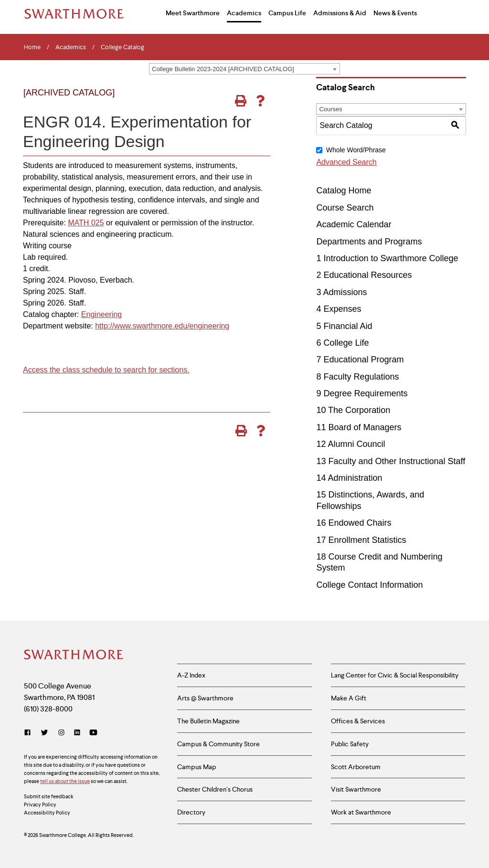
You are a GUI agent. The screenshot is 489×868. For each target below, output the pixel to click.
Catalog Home (344, 191)
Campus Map (197, 767)
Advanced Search (346, 162)
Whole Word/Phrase (356, 150)
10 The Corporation (353, 410)
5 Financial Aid (344, 326)
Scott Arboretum (356, 767)
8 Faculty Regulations (357, 377)
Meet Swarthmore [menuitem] (193, 13)
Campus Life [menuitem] (287, 13)
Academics (71, 47)
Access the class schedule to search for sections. (106, 370)
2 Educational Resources (364, 275)
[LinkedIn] (77, 733)
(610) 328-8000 (48, 709)
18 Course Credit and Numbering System (379, 562)
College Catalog (122, 47)
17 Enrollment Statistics (361, 540)
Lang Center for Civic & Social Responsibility (395, 675)
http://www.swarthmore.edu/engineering (162, 326)
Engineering (101, 314)
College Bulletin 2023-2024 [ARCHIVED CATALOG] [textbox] (223, 69)
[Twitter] (44, 733)
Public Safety (350, 744)
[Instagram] (61, 733)
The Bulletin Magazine (208, 721)
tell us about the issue (65, 781)
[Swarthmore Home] (74, 656)
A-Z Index (191, 675)
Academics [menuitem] (244, 13)
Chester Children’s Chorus (215, 789)
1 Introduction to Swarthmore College (387, 258)
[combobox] (244, 69)
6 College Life (342, 343)
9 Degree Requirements (362, 393)
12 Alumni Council (351, 444)
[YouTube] (93, 733)
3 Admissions (341, 292)
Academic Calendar (354, 224)
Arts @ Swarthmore (205, 698)
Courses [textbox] (330, 109)
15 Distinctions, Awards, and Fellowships (370, 500)
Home (32, 47)
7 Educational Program (360, 360)
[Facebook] (29, 733)
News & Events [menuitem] (395, 13)
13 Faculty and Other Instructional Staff (391, 461)
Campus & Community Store (218, 744)
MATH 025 (86, 223)
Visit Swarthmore (356, 789)
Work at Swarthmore (361, 812)
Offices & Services (358, 721)
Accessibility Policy (47, 813)
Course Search (345, 208)
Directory (191, 812)
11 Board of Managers (359, 427)
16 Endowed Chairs (354, 523)
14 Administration (349, 478)
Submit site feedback (49, 796)
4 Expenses (339, 309)
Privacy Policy (40, 804)
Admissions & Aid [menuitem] (340, 13)
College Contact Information (369, 585)
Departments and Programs (369, 242)
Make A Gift (349, 698)
